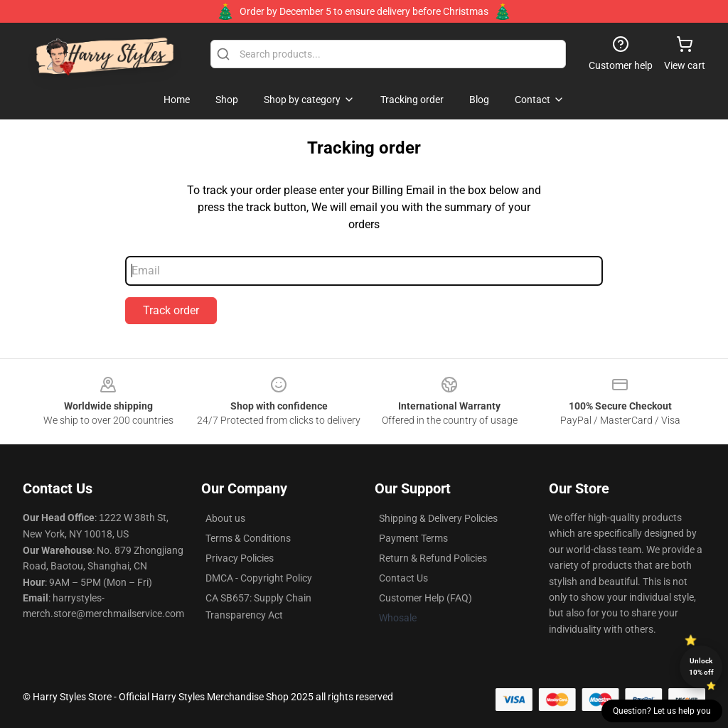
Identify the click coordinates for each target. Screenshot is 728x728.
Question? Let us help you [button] (662, 711)
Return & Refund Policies (433, 558)
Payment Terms (413, 538)
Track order (171, 310)
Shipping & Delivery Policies (438, 518)
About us (225, 518)
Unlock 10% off (701, 667)
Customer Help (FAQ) (425, 598)
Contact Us (403, 578)
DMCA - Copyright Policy (259, 578)
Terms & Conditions (248, 538)
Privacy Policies (240, 558)
